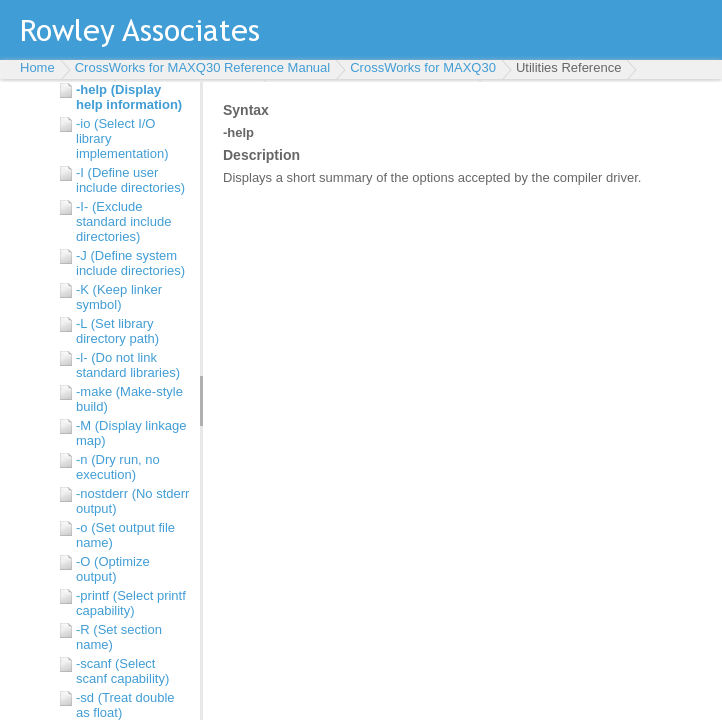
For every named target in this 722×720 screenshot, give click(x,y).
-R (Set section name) (119, 637)
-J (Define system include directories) (130, 263)
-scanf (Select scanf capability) (122, 671)
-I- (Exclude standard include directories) (123, 221)
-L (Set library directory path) (117, 331)
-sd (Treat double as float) (125, 705)
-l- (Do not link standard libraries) (128, 365)
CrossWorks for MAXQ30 (423, 67)
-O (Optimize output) (113, 569)
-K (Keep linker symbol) (119, 297)
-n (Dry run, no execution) (118, 467)
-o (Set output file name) (125, 535)
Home (37, 67)
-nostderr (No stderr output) (132, 501)
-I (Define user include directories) (130, 180)
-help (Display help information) (129, 97)
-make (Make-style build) (129, 399)
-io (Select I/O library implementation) (122, 138)
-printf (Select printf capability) (131, 603)
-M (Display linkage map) (131, 433)
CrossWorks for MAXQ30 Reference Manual (203, 67)
